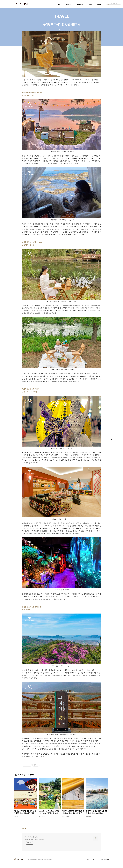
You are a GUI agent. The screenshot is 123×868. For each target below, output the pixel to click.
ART (59, 4)
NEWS (99, 4)
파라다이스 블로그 (31, 837)
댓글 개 (24, 828)
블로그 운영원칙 (105, 859)
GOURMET (80, 4)
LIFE (90, 4)
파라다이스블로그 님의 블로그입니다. (35, 839)
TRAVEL (69, 4)
